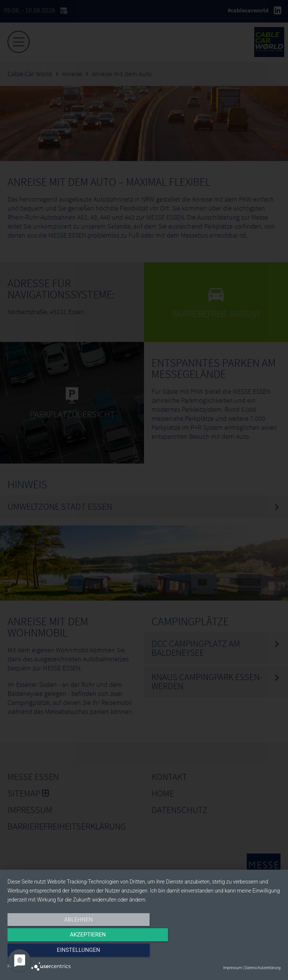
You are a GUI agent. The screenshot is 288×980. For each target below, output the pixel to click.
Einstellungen (239, 953)
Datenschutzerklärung (262, 968)
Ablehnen (48, 953)
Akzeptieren (144, 953)
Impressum (232, 968)
